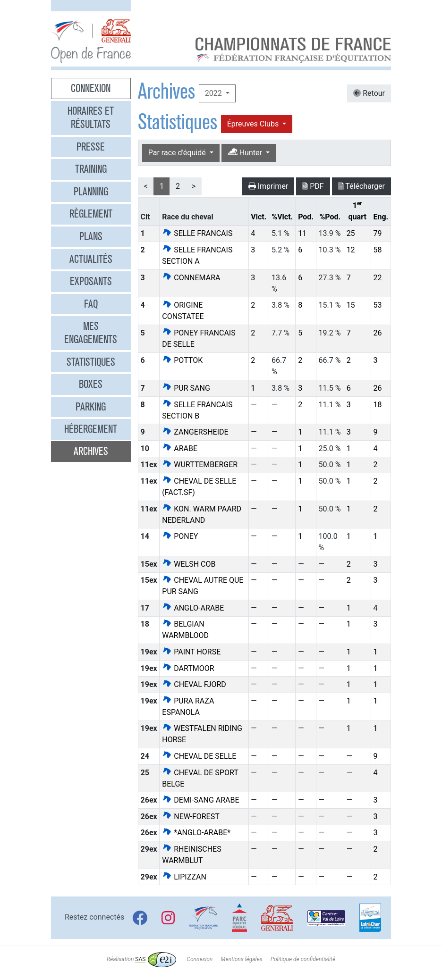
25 (351, 233)
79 (377, 233)
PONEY (180, 536)
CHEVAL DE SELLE (199, 756)
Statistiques (91, 362)
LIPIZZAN (184, 877)
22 (377, 278)
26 (377, 333)
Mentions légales (241, 959)
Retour (369, 93)
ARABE (180, 448)
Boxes (91, 384)
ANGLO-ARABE (193, 608)
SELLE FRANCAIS (197, 233)
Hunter (246, 152)
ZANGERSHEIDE (195, 432)
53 (377, 305)
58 (377, 250)
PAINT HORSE (191, 652)
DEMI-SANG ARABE (200, 800)
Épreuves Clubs (254, 124)
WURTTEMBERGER (200, 465)
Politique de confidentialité (303, 959)
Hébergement (91, 429)
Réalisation (141, 959)
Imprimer (268, 186)
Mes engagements (91, 333)
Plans (91, 236)
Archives (91, 451)
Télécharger (361, 186)
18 (377, 405)
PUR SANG (186, 388)
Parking (91, 407)
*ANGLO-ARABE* (196, 833)
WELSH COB (189, 564)
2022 (214, 93)
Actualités (91, 259)
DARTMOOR (188, 668)
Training (91, 169)
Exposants (91, 281)
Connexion (91, 88)
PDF (313, 186)
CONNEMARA (191, 278)
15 (351, 305)
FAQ (91, 304)
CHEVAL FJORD (194, 684)
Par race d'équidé (178, 153)
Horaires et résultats (91, 117)
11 (302, 233)
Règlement (91, 214)
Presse (91, 147)
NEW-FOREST (191, 817)
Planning (91, 192)
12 (351, 250)
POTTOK (182, 360)
